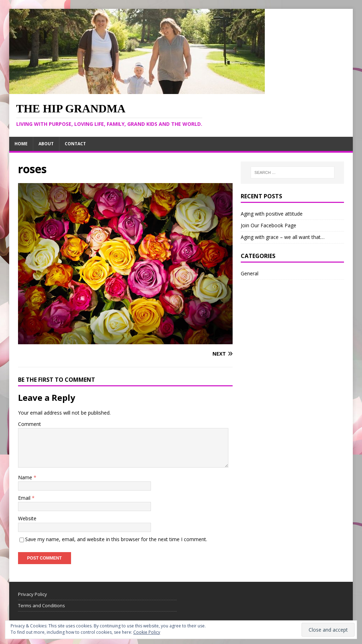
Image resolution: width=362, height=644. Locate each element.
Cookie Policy (147, 632)
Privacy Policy (33, 594)
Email (25, 498)
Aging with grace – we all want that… (283, 237)
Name (26, 477)
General (250, 273)
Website (27, 518)
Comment (30, 424)
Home (21, 144)
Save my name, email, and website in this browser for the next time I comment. (116, 539)
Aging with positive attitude (272, 214)
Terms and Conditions (42, 605)
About (46, 144)
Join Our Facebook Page (268, 225)
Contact (75, 144)
